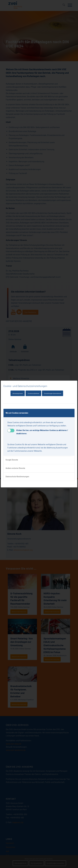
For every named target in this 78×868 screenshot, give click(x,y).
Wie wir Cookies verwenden (17, 413)
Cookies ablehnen (33, 393)
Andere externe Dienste (15, 468)
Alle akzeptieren (18, 393)
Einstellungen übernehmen (53, 393)
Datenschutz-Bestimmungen (17, 477)
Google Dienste (12, 460)
